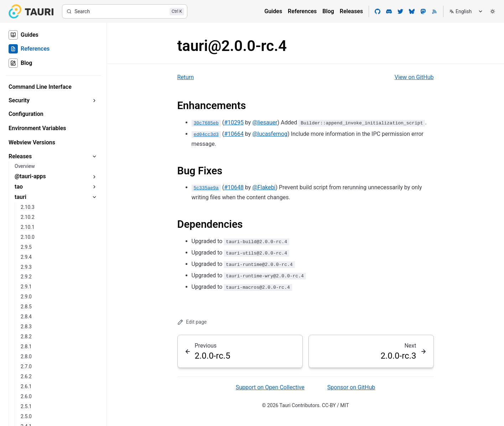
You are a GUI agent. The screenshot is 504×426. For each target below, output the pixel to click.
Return (186, 77)
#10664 (234, 134)
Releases (351, 11)
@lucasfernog (270, 134)
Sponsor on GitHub (351, 387)
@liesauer (265, 122)
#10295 (234, 122)
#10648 (234, 187)
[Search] (125, 11)
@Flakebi (264, 187)
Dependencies (210, 224)
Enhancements (212, 106)
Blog (328, 11)
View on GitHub (414, 77)
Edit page (192, 322)
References (302, 11)
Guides (273, 11)
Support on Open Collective (270, 387)
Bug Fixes (200, 171)
